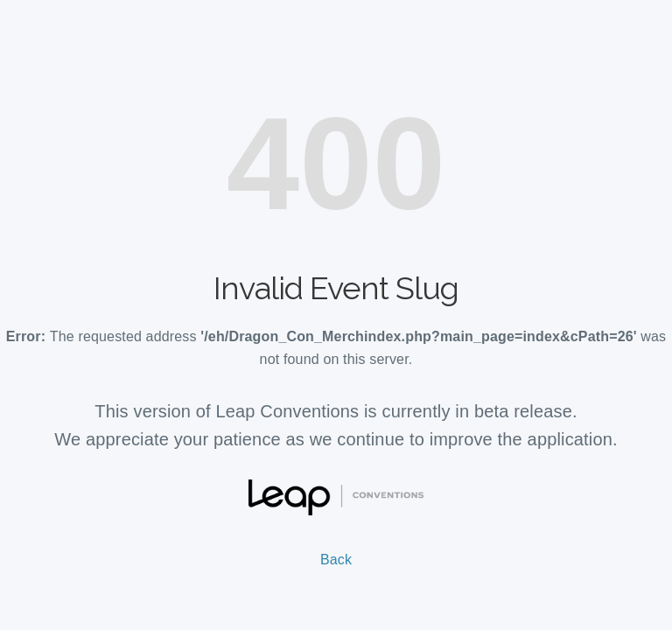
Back (336, 560)
